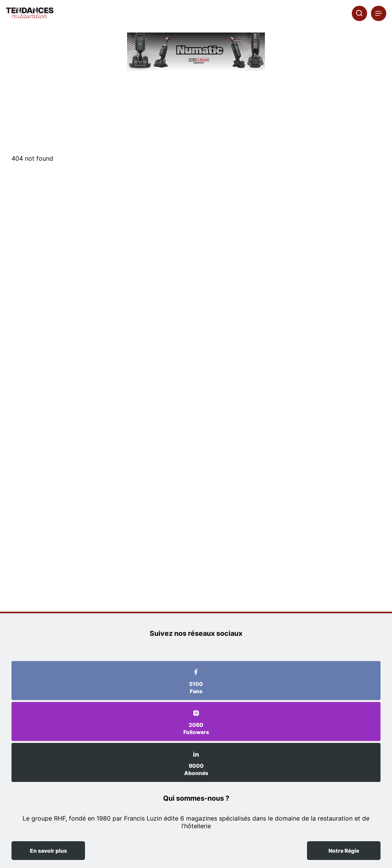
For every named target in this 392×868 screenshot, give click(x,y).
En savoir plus (48, 851)
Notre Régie (344, 851)
